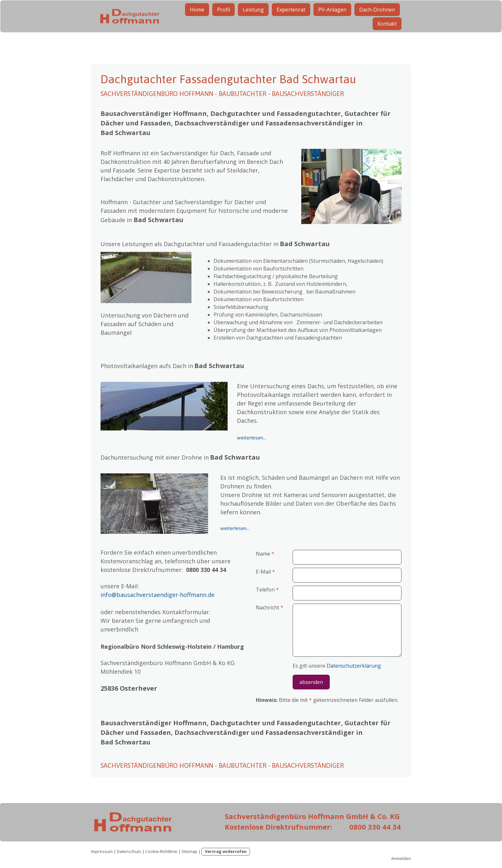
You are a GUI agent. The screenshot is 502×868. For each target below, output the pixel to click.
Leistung (253, 19)
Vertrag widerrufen (226, 851)
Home (197, 19)
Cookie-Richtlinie (161, 851)
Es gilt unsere (337, 666)
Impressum (102, 851)
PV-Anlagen (332, 19)
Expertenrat (291, 19)
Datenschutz (129, 851)
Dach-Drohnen (377, 19)
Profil (223, 19)
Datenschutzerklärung (354, 666)
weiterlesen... (251, 438)
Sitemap (189, 851)
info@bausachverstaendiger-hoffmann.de (158, 595)
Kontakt (387, 33)
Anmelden (401, 858)
